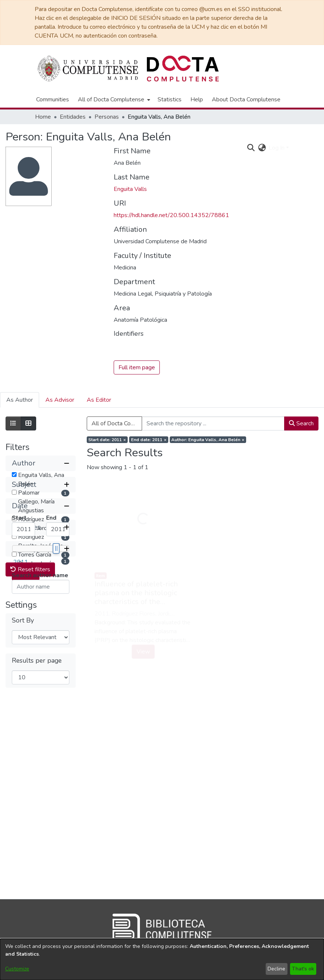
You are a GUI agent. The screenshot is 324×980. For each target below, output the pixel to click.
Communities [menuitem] (53, 100)
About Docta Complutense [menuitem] (246, 100)
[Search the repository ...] (213, 423)
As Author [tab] (20, 400)
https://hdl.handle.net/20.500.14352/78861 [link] (171, 215)
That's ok (303, 969)
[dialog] (162, 959)
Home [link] (43, 117)
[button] (41, 463)
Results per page (37, 860)
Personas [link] (107, 117)
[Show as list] (13, 423)
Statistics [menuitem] (170, 100)
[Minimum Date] (23, 655)
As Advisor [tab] (60, 400)
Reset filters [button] (30, 768)
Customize (17, 969)
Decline (276, 969)
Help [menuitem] (197, 100)
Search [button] (301, 423)
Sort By (23, 819)
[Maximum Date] (58, 655)
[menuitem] (113, 100)
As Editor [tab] (99, 400)
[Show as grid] (28, 423)
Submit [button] (26, 700)
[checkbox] (14, 475)
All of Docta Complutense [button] (111, 100)
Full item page (137, 367)
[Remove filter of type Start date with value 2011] (107, 440)
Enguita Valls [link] (130, 189)
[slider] (56, 674)
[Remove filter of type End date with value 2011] (149, 440)
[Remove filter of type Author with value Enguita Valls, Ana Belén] (208, 440)
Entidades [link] (73, 117)
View (143, 652)
